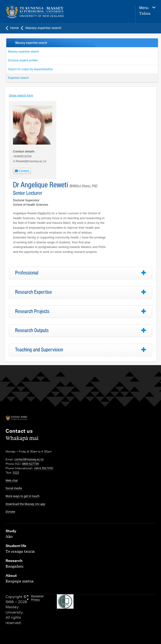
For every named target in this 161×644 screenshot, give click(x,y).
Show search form (21, 95)
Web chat (12, 481)
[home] (53, 12)
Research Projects (32, 311)
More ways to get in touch (23, 496)
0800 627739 (30, 464)
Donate (10, 512)
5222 (16, 473)
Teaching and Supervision (39, 350)
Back (9, 43)
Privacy (35, 599)
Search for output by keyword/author (31, 69)
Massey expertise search (24, 52)
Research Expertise (34, 292)
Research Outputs (32, 330)
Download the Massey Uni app (25, 504)
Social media (14, 488)
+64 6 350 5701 (44, 468)
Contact (22, 171)
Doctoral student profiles (23, 60)
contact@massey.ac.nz (29, 459)
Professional (27, 273)
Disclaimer (37, 596)
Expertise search (18, 78)
